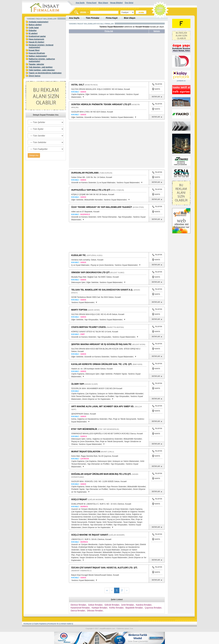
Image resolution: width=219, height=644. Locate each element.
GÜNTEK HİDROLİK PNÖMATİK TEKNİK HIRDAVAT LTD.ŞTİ (101, 104)
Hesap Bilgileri (116, 3)
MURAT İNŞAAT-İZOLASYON (86, 452)
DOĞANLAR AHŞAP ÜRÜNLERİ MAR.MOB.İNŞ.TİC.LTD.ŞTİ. (101, 474)
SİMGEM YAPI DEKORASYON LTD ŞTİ (90, 272)
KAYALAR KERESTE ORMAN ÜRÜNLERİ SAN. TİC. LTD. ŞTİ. (102, 364)
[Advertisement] (97, 58)
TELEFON (157, 84)
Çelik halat (34, 28)
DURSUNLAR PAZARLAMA (85, 173)
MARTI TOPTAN (79, 310)
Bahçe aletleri (35, 25)
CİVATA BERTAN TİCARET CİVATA (89, 327)
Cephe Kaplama (40, 624)
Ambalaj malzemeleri (39, 22)
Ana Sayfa (80, 3)
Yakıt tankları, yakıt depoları (42, 70)
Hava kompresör (36, 39)
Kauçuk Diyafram (37, 53)
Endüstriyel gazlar (37, 36)
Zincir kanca (35, 76)
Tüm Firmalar (93, 18)
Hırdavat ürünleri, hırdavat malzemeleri (41, 46)
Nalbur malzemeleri (38, 56)
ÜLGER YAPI (78, 384)
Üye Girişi (129, 3)
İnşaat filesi (34, 50)
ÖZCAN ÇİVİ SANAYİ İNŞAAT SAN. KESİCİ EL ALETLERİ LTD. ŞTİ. (104, 568)
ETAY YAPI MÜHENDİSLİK (84, 429)
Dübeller (33, 30)
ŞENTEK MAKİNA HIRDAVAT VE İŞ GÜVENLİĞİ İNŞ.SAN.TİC (102, 344)
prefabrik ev (181, 81)
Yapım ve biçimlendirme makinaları (45, 73)
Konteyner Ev (54, 624)
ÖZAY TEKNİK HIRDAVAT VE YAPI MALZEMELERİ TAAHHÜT (102, 207)
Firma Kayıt (91, 3)
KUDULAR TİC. (79, 255)
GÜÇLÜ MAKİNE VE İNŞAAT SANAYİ (90, 535)
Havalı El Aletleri (36, 42)
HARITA (157, 89)
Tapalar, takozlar (36, 64)
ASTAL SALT (78, 85)
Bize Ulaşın (103, 3)
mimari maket (66, 624)
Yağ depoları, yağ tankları (41, 67)
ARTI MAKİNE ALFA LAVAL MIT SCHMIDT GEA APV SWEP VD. (103, 406)
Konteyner (28, 624)
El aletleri (33, 33)
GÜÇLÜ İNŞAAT (79, 499)
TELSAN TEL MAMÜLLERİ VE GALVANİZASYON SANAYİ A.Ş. (102, 290)
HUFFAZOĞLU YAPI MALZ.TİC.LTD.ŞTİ (91, 190)
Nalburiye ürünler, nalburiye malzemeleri (42, 60)
